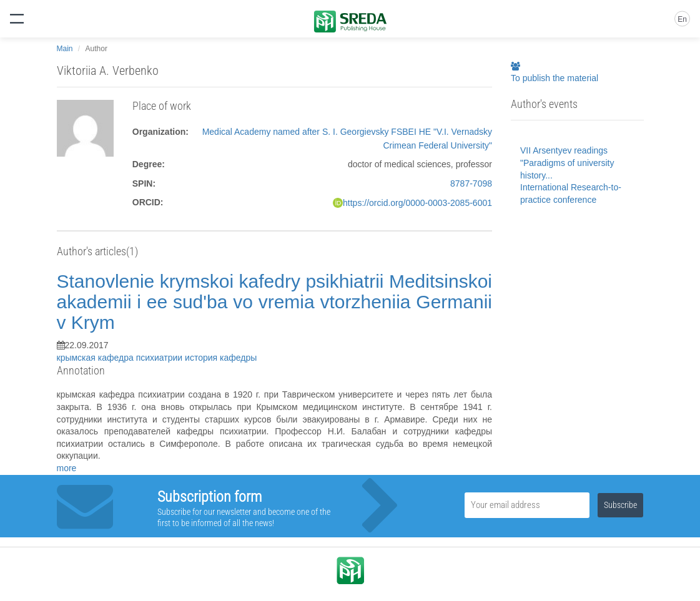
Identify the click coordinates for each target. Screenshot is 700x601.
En (682, 19)
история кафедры (221, 358)
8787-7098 (471, 183)
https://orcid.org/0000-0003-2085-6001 (417, 203)
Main (65, 49)
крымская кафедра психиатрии (121, 358)
